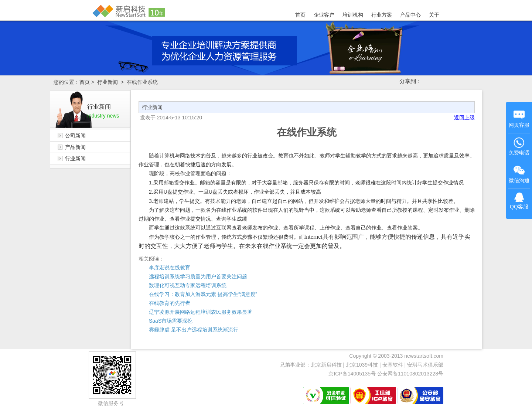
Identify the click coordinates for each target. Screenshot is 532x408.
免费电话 (519, 146)
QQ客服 (519, 201)
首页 (300, 15)
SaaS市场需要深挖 (171, 321)
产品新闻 (75, 147)
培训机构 (353, 15)
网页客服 (519, 119)
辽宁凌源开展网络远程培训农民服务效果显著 (201, 312)
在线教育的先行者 (170, 303)
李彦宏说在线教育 (170, 268)
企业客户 (324, 15)
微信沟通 (519, 175)
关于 (434, 15)
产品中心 (410, 15)
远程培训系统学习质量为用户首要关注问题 (198, 276)
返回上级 (464, 118)
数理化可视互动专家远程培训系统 (188, 285)
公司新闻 (75, 136)
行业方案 (382, 15)
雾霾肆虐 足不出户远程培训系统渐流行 (194, 330)
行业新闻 (108, 82)
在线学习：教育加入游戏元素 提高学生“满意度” (203, 294)
